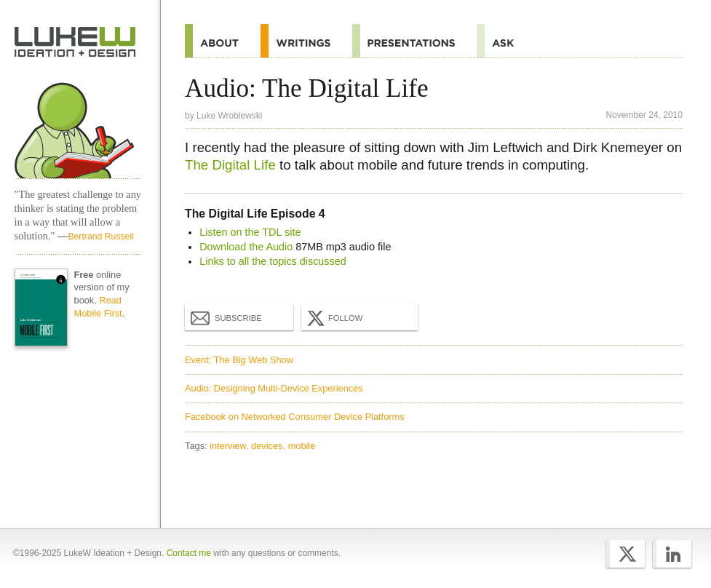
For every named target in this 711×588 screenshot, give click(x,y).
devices (267, 446)
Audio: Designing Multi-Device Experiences (274, 388)
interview (228, 446)
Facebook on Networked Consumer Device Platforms (295, 417)
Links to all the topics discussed (273, 261)
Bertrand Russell (100, 237)
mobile (302, 446)
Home (75, 42)
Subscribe (226, 317)
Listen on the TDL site (250, 232)
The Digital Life (230, 165)
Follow (333, 318)
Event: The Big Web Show (239, 360)
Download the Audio (246, 247)
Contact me (189, 553)
